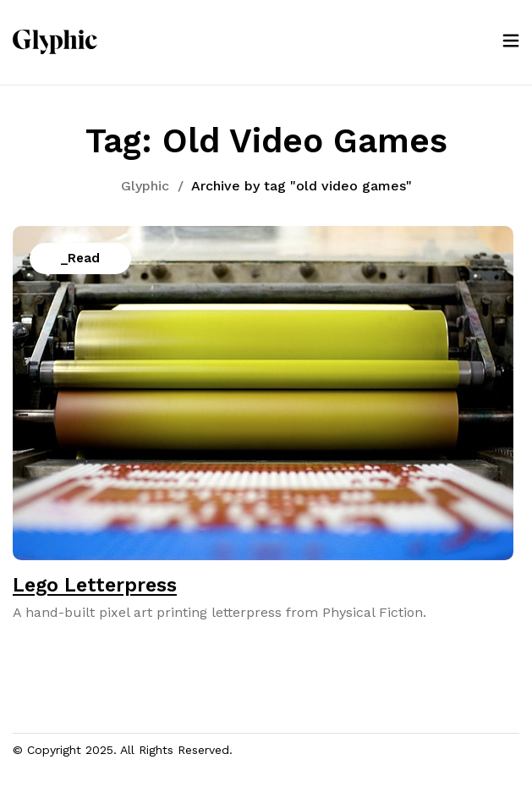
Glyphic (145, 186)
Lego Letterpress (95, 585)
